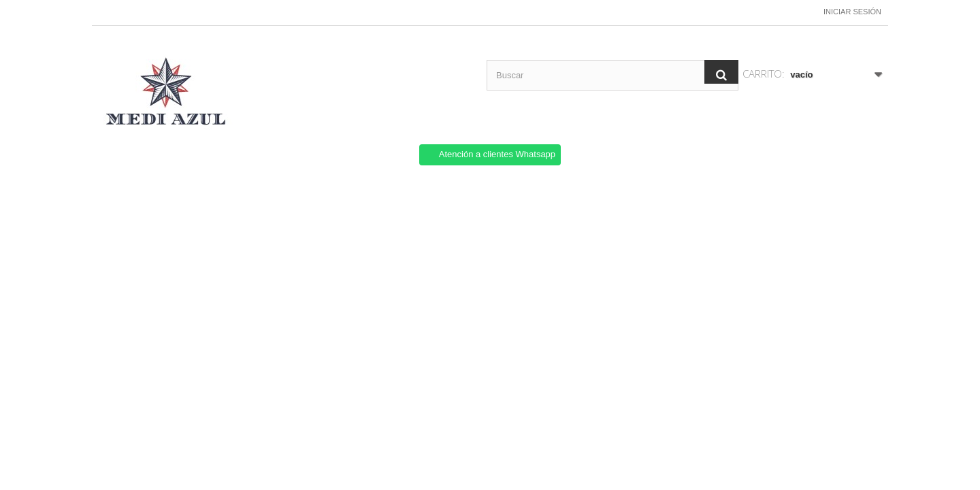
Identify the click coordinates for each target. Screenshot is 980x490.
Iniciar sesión (852, 12)
